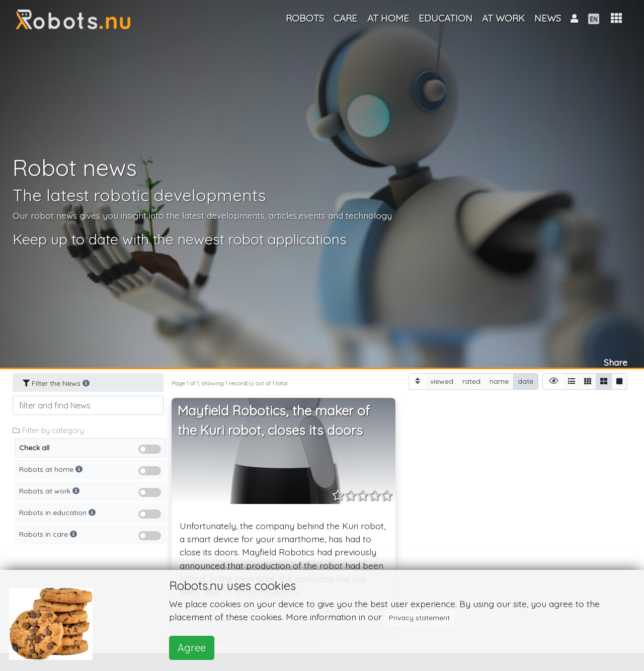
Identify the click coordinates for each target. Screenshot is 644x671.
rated (471, 381)
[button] (616, 18)
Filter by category (48, 430)
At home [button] (388, 18)
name (499, 381)
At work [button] (503, 18)
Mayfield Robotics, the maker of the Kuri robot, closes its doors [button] (274, 421)
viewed (442, 381)
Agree (192, 648)
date (526, 381)
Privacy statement (419, 618)
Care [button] (345, 18)
